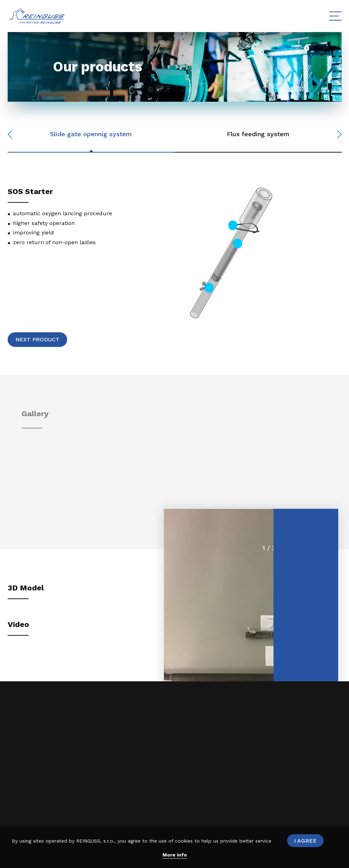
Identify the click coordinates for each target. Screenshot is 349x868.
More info (175, 855)
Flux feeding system (258, 134)
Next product (37, 339)
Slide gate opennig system (91, 134)
